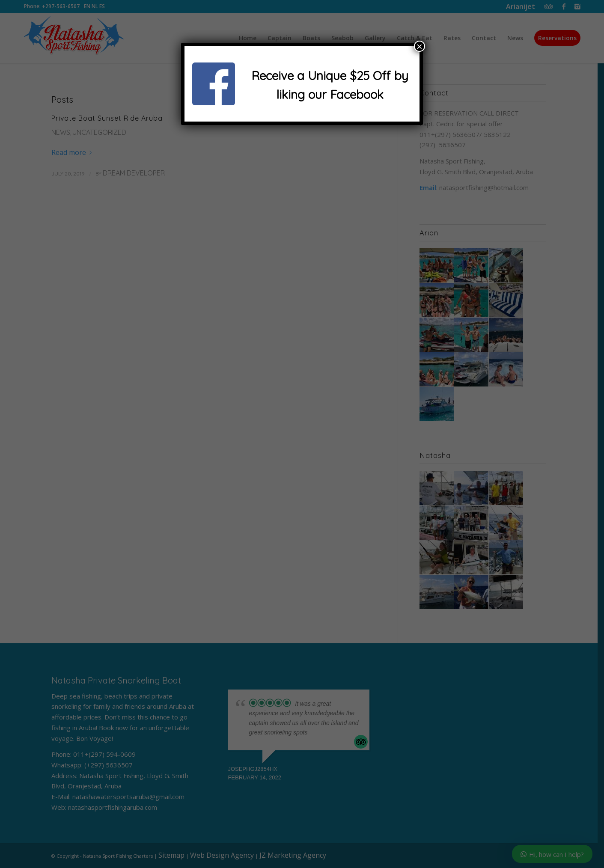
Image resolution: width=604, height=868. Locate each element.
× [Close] (420, 46)
